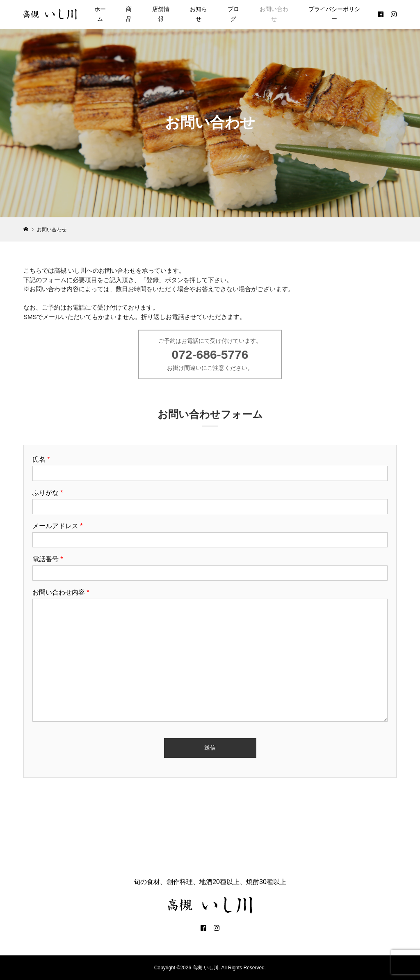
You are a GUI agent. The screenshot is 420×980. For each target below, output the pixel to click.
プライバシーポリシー (334, 14)
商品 (129, 14)
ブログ (233, 14)
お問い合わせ (274, 14)
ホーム (100, 14)
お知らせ (199, 14)
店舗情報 (161, 14)
